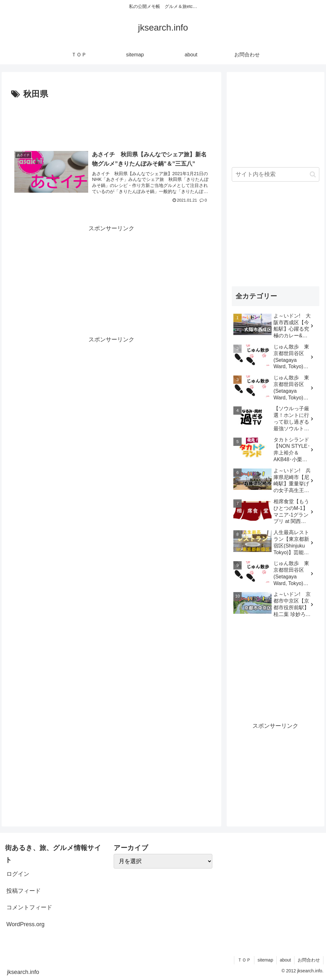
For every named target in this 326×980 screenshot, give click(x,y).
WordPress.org (25, 924)
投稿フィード (24, 891)
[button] (313, 174)
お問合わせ (309, 960)
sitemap (265, 960)
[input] (275, 174)
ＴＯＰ (244, 960)
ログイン (18, 874)
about (285, 960)
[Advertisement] (111, 121)
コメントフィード (29, 907)
